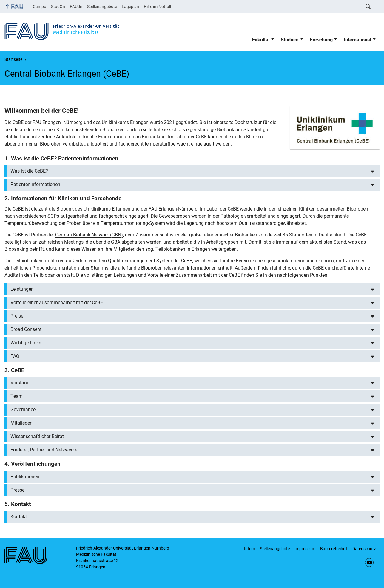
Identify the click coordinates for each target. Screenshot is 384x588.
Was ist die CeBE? (29, 171)
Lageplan (130, 7)
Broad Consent (26, 329)
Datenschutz (364, 549)
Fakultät (261, 40)
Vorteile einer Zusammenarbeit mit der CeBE (57, 302)
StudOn (58, 7)
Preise (17, 316)
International (357, 40)
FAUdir (76, 7)
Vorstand (20, 383)
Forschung (321, 40)
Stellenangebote (102, 7)
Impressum (305, 549)
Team (17, 396)
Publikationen (25, 477)
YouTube (369, 563)
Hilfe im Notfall (157, 7)
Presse (17, 490)
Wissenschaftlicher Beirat (37, 436)
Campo (40, 7)
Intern (250, 549)
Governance (23, 410)
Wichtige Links (26, 343)
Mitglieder (21, 423)
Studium (290, 40)
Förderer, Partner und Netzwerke (44, 450)
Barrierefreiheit (334, 549)
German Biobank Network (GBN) (89, 235)
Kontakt (19, 517)
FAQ (15, 356)
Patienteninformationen (35, 184)
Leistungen (22, 289)
